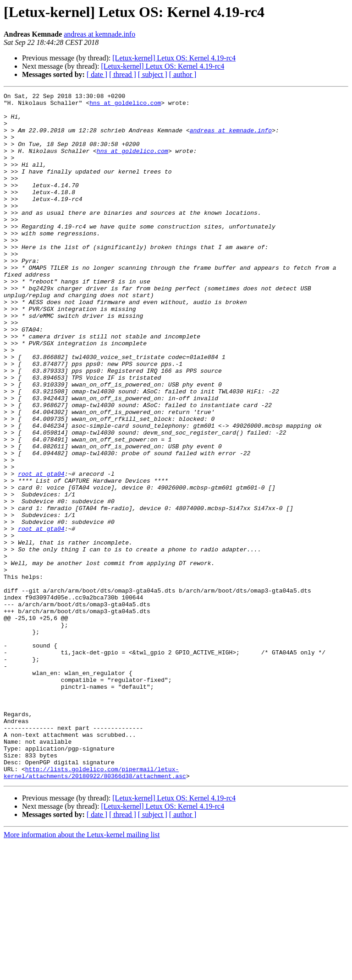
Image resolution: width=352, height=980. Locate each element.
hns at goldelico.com (125, 105)
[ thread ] (123, 74)
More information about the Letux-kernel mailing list (82, 972)
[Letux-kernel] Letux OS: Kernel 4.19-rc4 (174, 58)
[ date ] (97, 74)
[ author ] (183, 74)
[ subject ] (153, 74)
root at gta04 (41, 550)
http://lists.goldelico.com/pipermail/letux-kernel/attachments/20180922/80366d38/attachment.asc (95, 909)
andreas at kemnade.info (99, 34)
